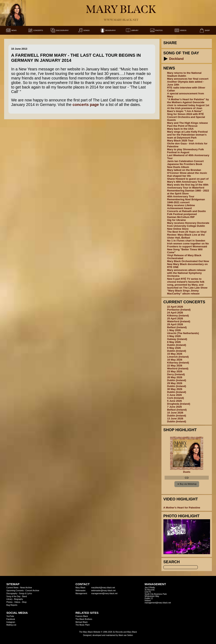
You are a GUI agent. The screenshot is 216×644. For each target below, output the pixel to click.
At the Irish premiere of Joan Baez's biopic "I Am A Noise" (185, 110)
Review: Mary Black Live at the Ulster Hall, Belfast (186, 236)
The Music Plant (83, 625)
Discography (12, 593)
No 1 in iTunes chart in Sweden (186, 241)
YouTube (10, 616)
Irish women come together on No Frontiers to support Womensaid (188, 245)
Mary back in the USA (180, 129)
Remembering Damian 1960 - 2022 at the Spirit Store (188, 192)
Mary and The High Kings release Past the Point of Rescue (188, 124)
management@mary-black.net (104, 593)
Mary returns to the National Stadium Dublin (184, 74)
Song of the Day (14, 596)
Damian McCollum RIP (181, 217)
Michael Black (82, 622)
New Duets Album (178, 167)
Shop (24, 602)
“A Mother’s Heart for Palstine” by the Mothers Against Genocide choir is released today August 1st (188, 102)
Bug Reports (12, 605)
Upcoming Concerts (15, 591)
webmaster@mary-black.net (103, 591)
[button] (166, 59)
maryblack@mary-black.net (103, 588)
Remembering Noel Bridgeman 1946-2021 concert (186, 201)
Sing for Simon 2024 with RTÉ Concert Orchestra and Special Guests (186, 117)
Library (10, 599)
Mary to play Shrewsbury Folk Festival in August (185, 151)
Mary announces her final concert (188, 79)
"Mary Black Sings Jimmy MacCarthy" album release (183, 292)
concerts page (86, 105)
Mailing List (11, 625)
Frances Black (82, 616)
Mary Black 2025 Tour (180, 141)
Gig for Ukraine (176, 220)
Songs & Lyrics (26, 593)
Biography (19, 599)
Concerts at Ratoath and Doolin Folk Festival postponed (186, 213)
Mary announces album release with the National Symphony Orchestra (186, 273)
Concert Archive (32, 591)
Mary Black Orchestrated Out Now (188, 261)
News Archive (26, 588)
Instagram (11, 622)
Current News (12, 588)
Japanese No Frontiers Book (185, 164)
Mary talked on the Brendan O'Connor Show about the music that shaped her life (187, 173)
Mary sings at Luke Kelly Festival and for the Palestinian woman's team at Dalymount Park (187, 135)
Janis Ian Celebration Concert (185, 161)
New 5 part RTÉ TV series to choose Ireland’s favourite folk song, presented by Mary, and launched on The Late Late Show (187, 283)
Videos (17, 602)
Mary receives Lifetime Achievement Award (181, 207)
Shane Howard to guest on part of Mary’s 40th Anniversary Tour (188, 180)
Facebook (11, 619)
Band (24, 596)
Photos (10, 602)
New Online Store (178, 229)
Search (172, 562)
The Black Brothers (84, 619)
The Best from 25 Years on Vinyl (187, 232)
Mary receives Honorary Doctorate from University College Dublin (188, 224)
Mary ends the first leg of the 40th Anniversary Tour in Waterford (188, 186)
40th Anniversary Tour (181, 196)
